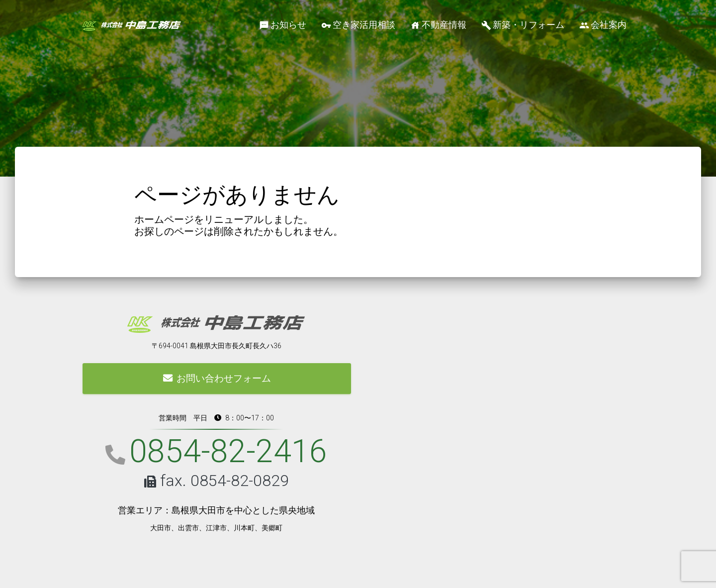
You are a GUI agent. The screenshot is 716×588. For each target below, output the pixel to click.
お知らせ (283, 25)
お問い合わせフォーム (217, 378)
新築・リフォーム (523, 25)
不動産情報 (438, 25)
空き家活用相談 (358, 25)
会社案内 (603, 25)
